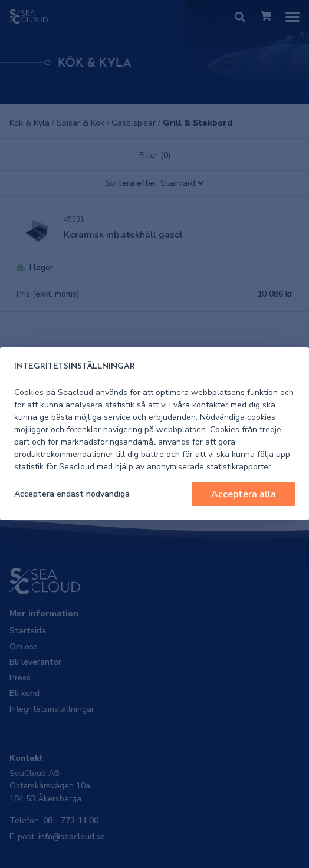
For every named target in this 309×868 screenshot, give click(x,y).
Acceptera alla (244, 494)
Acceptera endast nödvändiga (72, 494)
